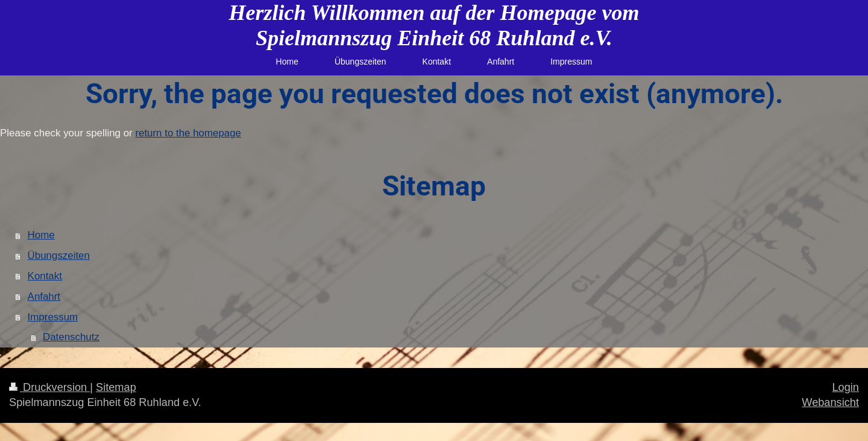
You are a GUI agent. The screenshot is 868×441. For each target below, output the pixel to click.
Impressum (53, 317)
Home (41, 235)
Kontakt (45, 276)
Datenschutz (71, 337)
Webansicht (830, 402)
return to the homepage (188, 133)
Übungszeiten (59, 255)
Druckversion (49, 387)
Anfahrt (44, 297)
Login (845, 387)
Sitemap (116, 387)
